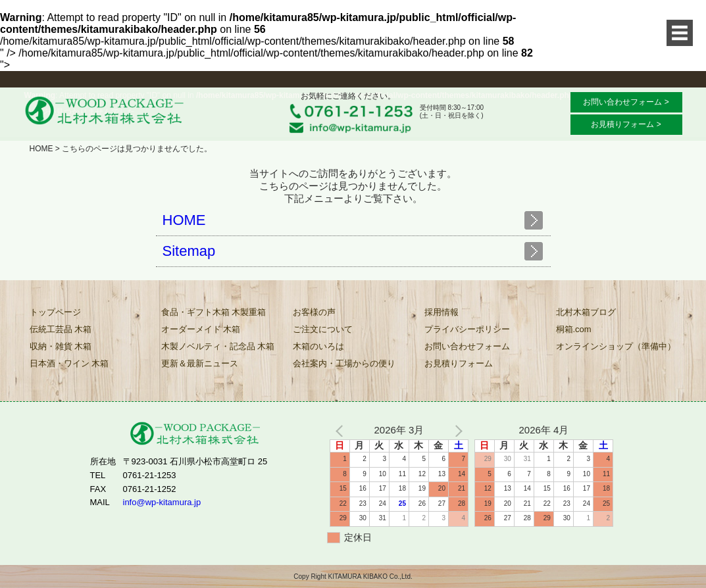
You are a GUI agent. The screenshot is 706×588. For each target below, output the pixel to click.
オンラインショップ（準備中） (616, 346)
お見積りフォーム (459, 363)
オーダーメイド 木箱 (201, 329)
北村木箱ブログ (586, 312)
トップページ (55, 312)
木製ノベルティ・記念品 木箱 (218, 346)
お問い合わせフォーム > (626, 102)
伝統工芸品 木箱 (61, 329)
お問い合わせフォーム (467, 346)
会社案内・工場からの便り (344, 363)
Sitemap (189, 251)
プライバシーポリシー (467, 329)
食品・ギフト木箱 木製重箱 (214, 312)
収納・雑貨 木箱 (61, 346)
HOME (41, 149)
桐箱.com (574, 329)
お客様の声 (314, 312)
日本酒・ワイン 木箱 (69, 363)
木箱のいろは (318, 346)
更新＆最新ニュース (200, 363)
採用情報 (441, 312)
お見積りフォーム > (626, 124)
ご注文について (323, 329)
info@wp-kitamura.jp (162, 502)
